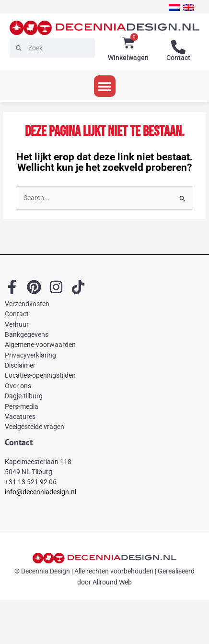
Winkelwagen (128, 58)
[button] (105, 86)
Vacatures (20, 417)
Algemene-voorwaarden (40, 345)
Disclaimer (20, 365)
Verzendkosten (27, 304)
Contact (178, 58)
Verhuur (17, 324)
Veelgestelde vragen (35, 427)
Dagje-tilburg (24, 396)
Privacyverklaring (30, 355)
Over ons (18, 386)
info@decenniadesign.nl (41, 492)
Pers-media (22, 406)
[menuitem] (174, 7)
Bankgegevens (27, 334)
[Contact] (178, 47)
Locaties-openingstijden (40, 375)
